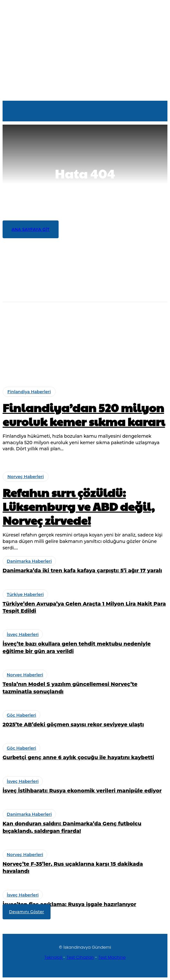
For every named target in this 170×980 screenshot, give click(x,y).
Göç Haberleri (21, 715)
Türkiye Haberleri (30, 357)
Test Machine (112, 957)
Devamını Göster (27, 912)
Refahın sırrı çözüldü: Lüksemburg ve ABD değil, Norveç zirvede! (81, 322)
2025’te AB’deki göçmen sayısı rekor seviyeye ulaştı (73, 725)
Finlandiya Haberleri (29, 392)
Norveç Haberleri (29, 311)
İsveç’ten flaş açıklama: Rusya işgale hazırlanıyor (69, 904)
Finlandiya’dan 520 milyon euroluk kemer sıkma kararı (72, 299)
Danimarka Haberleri (33, 334)
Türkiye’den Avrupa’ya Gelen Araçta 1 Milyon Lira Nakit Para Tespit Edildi (85, 371)
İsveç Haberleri (23, 634)
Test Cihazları (80, 957)
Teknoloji (54, 957)
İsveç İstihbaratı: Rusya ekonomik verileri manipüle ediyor (82, 791)
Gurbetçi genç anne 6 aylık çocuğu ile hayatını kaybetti (78, 757)
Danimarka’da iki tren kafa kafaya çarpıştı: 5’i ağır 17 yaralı (78, 344)
